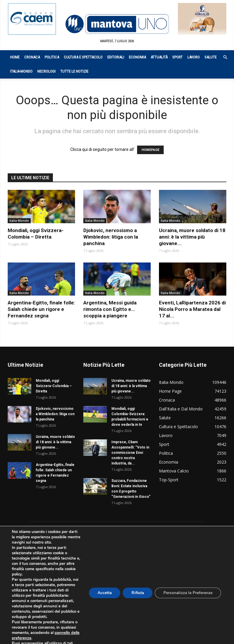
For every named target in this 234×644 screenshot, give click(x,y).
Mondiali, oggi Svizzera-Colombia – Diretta (54, 386)
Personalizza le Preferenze (187, 595)
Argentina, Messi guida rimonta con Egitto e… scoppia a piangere (110, 309)
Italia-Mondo (21, 71)
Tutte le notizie (74, 71)
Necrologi (46, 71)
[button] (222, 57)
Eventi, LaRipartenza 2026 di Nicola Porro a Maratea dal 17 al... (192, 309)
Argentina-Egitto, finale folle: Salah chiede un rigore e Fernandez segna (41, 309)
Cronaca (32, 57)
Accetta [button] (102, 595)
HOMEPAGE (150, 150)
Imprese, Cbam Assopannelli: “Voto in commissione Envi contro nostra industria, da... (130, 453)
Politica (52, 57)
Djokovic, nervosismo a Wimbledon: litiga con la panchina (111, 237)
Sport (177, 57)
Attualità (159, 57)
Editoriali (116, 57)
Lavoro (194, 57)
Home (15, 57)
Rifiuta (136, 595)
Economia (137, 57)
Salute (211, 57)
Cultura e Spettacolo (83, 57)
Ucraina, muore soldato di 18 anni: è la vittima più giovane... (192, 237)
